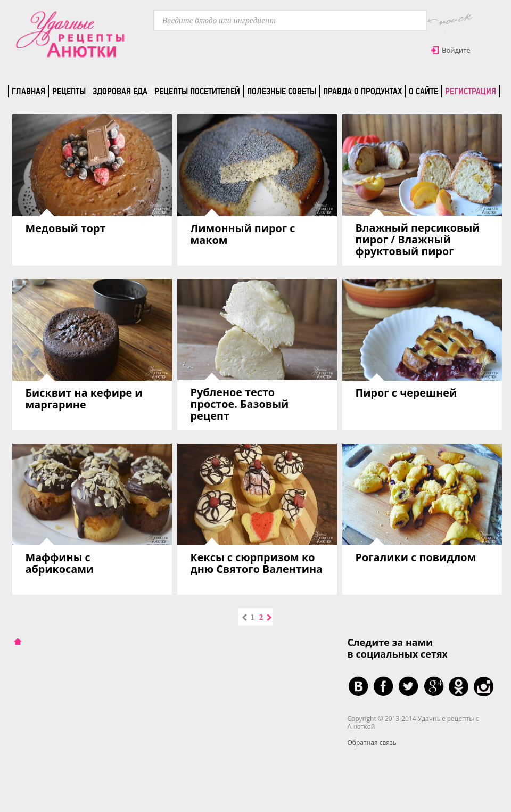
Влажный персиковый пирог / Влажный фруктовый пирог (418, 239)
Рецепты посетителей (197, 91)
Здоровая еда (120, 91)
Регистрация (471, 91)
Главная (28, 91)
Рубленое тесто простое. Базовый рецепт (240, 404)
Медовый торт (66, 228)
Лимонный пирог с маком (243, 234)
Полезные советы (282, 91)
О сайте (423, 91)
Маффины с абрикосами (60, 563)
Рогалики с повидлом (416, 557)
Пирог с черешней (406, 393)
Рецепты (69, 91)
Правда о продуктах (362, 91)
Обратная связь (372, 743)
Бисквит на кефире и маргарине (84, 399)
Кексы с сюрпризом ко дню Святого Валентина (257, 563)
